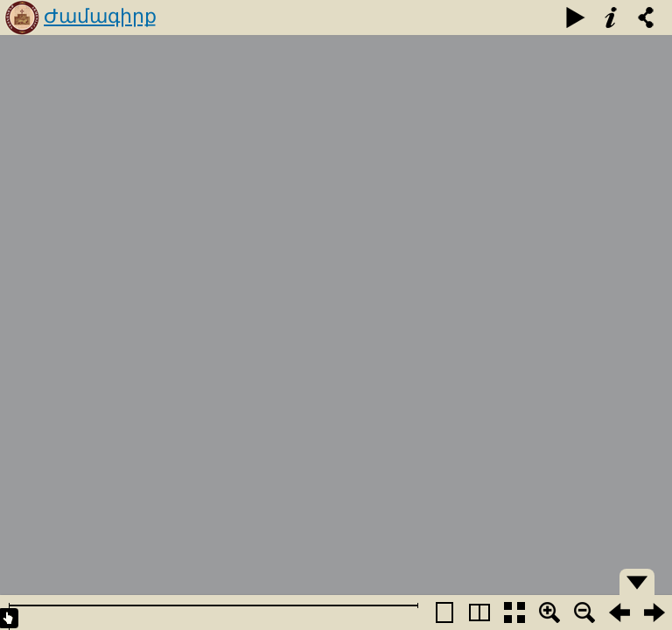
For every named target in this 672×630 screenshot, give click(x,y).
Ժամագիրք (100, 16)
